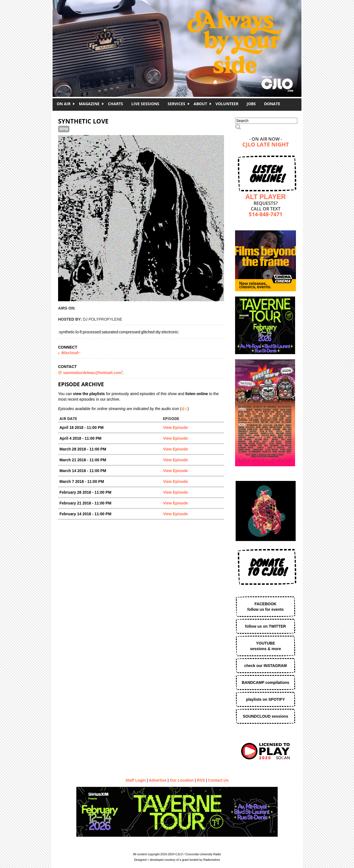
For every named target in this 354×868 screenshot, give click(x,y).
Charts (115, 104)
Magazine (89, 104)
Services (176, 104)
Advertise (158, 780)
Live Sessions (145, 104)
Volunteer (227, 104)
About (200, 104)
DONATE (272, 104)
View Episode (175, 427)
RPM (64, 129)
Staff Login (136, 780)
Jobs (251, 104)
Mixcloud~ (71, 353)
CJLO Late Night (266, 145)
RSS (201, 780)
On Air (64, 104)
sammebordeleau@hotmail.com (92, 373)
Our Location (182, 780)
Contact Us (218, 780)
